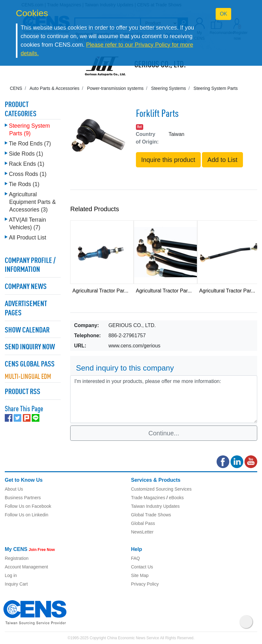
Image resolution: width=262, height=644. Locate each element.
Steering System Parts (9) (29, 130)
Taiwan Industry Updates (155, 506)
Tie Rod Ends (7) (30, 144)
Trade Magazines (148, 498)
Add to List (222, 160)
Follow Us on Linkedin (27, 515)
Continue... (164, 433)
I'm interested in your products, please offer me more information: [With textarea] (164, 399)
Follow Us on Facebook (28, 506)
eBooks (176, 498)
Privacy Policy (145, 584)
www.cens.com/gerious (134, 346)
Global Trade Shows (151, 515)
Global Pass (143, 523)
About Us (14, 489)
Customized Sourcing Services (161, 489)
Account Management (26, 567)
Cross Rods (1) (28, 174)
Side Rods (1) (26, 154)
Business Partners (23, 498)
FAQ (136, 558)
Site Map (140, 575)
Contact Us (142, 567)
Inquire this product (168, 160)
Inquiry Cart (16, 584)
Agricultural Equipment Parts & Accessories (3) (32, 202)
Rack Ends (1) (27, 164)
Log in (11, 575)
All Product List (27, 238)
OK (223, 14)
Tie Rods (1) (24, 184)
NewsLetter (142, 532)
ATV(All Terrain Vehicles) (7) (27, 224)
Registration (17, 558)
